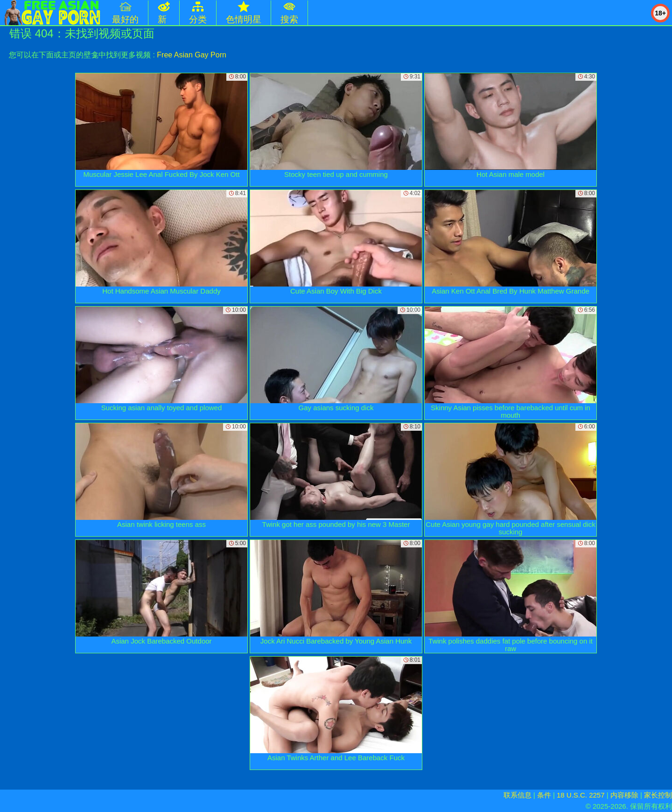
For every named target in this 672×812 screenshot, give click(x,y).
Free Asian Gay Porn (192, 55)
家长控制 (658, 795)
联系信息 (518, 795)
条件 (544, 795)
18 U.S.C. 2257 (581, 795)
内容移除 (624, 795)
